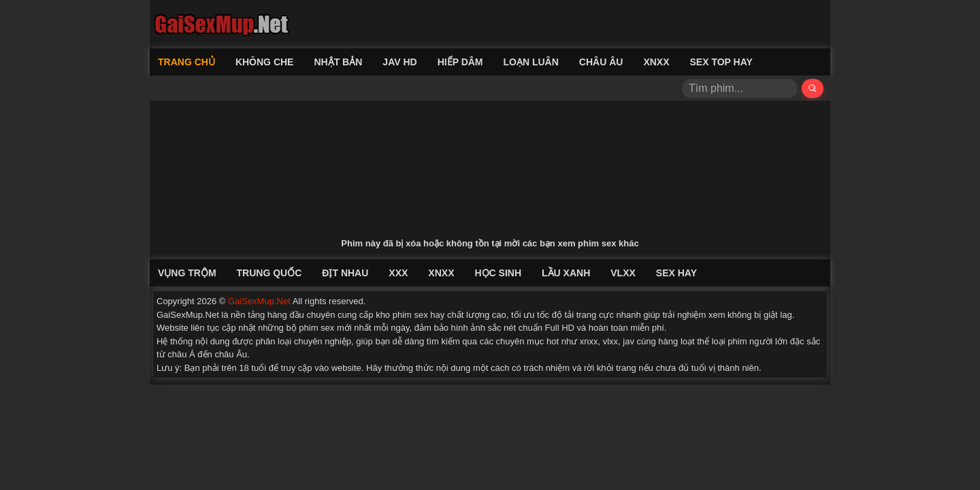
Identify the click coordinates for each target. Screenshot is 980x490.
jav (628, 341)
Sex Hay (676, 273)
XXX (398, 273)
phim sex (316, 328)
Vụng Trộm (187, 273)
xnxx (589, 341)
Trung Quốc (269, 273)
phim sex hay (419, 315)
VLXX (623, 273)
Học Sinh (498, 273)
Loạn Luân (531, 62)
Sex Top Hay (721, 62)
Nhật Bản (338, 62)
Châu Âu (601, 62)
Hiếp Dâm (460, 62)
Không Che (265, 62)
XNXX (656, 62)
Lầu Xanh (566, 273)
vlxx (610, 341)
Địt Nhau (345, 273)
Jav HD (399, 62)
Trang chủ (186, 62)
